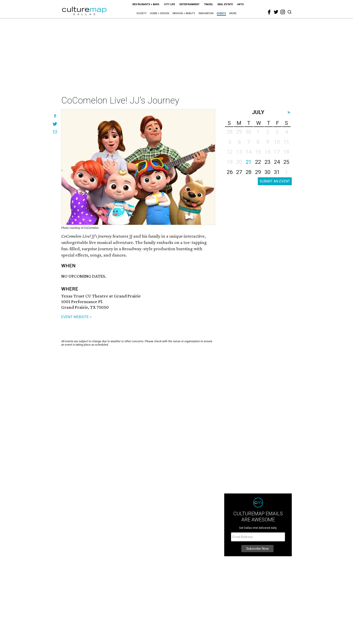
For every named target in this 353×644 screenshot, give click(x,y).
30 (267, 172)
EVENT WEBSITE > (76, 317)
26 (230, 172)
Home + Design (160, 13)
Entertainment (189, 4)
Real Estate (225, 4)
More (233, 13)
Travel (208, 4)
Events (221, 13)
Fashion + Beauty (184, 13)
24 (277, 162)
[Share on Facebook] (55, 116)
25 (286, 162)
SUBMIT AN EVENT (275, 181)
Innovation (206, 13)
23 (267, 162)
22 (258, 162)
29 (258, 172)
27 (239, 172)
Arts (241, 4)
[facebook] (269, 12)
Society (141, 13)
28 (249, 172)
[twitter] (276, 12)
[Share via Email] (55, 132)
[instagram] (283, 12)
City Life (169, 4)
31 (277, 172)
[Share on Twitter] (55, 124)
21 (249, 162)
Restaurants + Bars (146, 4)
